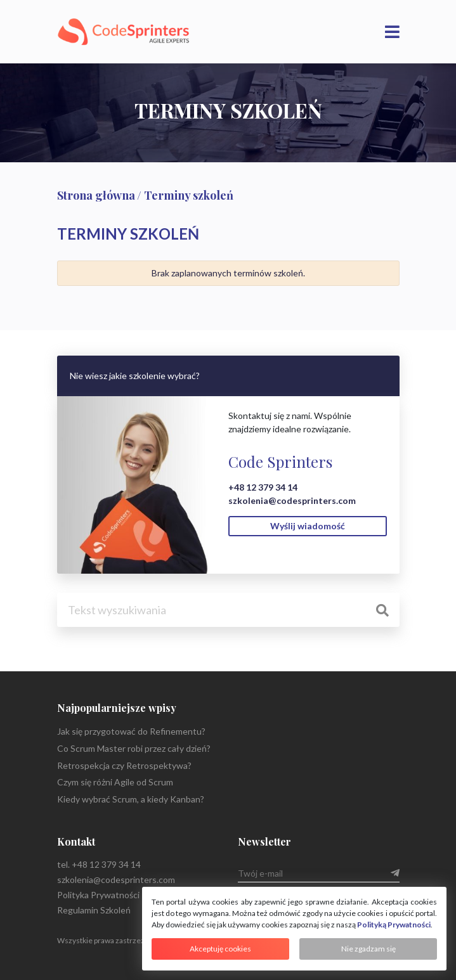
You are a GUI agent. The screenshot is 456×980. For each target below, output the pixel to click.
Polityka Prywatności (98, 895)
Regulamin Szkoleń (94, 910)
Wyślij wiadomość (308, 526)
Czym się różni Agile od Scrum (115, 782)
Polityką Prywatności (394, 925)
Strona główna (96, 195)
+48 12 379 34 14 (263, 487)
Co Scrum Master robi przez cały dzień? (134, 748)
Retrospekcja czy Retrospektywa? (124, 765)
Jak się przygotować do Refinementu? (131, 731)
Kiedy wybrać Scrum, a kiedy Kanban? (131, 799)
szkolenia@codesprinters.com (292, 500)
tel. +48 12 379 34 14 (99, 864)
